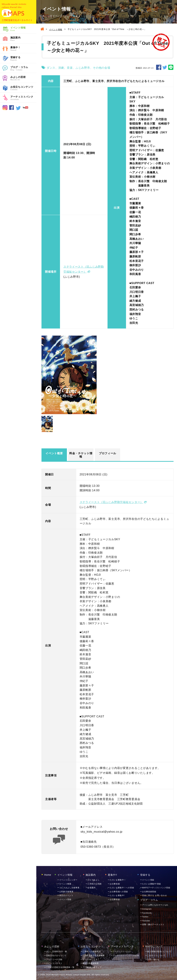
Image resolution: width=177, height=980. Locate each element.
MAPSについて (153, 946)
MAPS (13, 13)
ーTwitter (144, 917)
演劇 (61, 68)
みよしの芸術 (23, 78)
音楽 (70, 68)
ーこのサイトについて (155, 955)
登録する (23, 59)
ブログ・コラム (23, 69)
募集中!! (111, 875)
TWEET (165, 67)
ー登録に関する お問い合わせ (153, 895)
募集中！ (23, 49)
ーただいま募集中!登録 (150, 884)
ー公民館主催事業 (65, 892)
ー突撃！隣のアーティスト (152, 924)
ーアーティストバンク (121, 951)
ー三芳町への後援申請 (91, 951)
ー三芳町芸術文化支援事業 (93, 955)
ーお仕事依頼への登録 (118, 892)
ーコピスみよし (93, 880)
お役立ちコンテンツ (23, 88)
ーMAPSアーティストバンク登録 (155, 888)
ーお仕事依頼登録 (148, 892)
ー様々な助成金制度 (90, 963)
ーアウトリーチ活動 (53, 959)
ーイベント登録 (64, 899)
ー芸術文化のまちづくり (55, 955)
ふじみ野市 (83, 68)
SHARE (159, 67)
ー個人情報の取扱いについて (158, 951)
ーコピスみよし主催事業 (68, 888)
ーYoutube (145, 921)
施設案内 (23, 39)
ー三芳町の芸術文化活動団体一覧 (59, 967)
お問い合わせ (152, 959)
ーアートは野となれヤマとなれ (154, 905)
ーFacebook (146, 913)
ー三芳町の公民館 (94, 884)
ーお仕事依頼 (114, 884)
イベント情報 (23, 29)
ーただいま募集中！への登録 (121, 888)
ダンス (51, 68)
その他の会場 (101, 68)
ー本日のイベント (65, 895)
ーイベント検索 (64, 884)
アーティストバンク (23, 98)
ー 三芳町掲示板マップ (91, 967)
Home (46, 875)
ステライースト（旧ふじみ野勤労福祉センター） (111, 502)
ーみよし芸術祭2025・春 (56, 951)
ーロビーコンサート (53, 963)
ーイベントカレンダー (67, 880)
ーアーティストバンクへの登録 (125, 955)
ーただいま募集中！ (117, 880)
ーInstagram (146, 909)
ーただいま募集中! (116, 895)
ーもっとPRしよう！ (90, 959)
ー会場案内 (91, 888)
